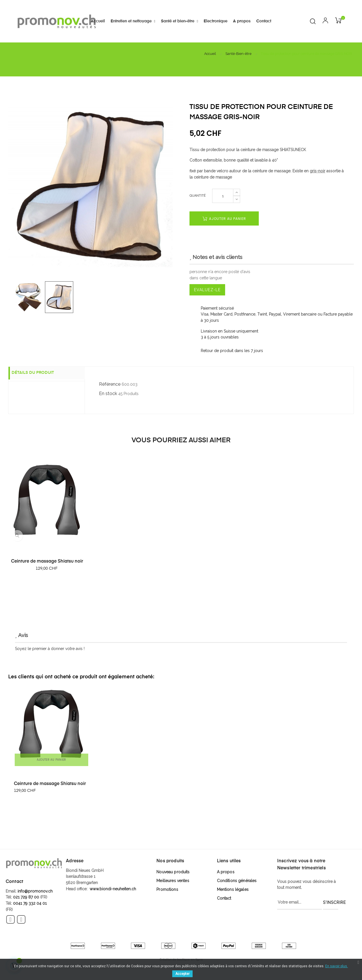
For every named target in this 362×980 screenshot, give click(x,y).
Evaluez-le (207, 290)
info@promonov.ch (35, 891)
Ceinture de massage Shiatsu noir (47, 561)
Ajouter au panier (224, 219)
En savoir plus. (337, 966)
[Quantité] (223, 196)
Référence (110, 384)
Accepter (182, 974)
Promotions (167, 889)
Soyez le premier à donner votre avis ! (50, 649)
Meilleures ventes (173, 881)
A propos (226, 872)
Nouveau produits (173, 872)
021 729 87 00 (26, 897)
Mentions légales (233, 889)
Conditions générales (237, 881)
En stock (108, 393)
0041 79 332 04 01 (30, 903)
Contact (224, 898)
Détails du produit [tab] (38, 373)
